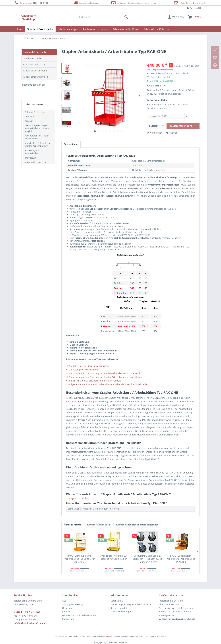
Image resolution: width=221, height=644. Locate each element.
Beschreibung (71, 144)
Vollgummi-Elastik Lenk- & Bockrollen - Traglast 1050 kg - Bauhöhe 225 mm (147, 559)
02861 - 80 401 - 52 (27, 612)
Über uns (29, 116)
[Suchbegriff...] (103, 17)
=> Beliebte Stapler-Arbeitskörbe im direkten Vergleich (94, 381)
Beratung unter (31, 3)
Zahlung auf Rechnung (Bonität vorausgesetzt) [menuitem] (175, 613)
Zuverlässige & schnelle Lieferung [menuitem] (176, 608)
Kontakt (29, 121)
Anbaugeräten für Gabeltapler (82, 402)
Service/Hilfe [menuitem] (195, 8)
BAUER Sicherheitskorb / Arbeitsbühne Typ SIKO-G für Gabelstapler (80, 559)
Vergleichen (155, 133)
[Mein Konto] (176, 17)
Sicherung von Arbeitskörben (32, 152)
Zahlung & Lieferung (35, 112)
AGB (64, 601)
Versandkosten (107, 636)
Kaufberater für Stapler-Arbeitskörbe (37, 137)
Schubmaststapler (33, 58)
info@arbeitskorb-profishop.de (193, 3)
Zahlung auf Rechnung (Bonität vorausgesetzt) (134, 3)
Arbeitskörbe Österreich (36, 77)
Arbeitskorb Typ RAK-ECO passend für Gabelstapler (114, 557)
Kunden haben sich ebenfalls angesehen (137, 525)
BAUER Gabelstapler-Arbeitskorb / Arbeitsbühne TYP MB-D (181, 559)
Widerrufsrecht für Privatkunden (79, 615)
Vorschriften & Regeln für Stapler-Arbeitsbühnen (38, 144)
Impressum (31, 158)
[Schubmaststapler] (68, 29)
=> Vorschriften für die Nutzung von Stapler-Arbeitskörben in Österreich (103, 373)
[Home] (19, 29)
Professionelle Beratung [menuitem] (171, 601)
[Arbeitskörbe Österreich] (157, 29)
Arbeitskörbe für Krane (35, 71)
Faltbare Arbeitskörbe (34, 64)
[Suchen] (126, 17)
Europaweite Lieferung (86, 3)
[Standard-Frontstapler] (40, 29)
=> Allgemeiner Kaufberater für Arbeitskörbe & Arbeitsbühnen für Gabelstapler (107, 384)
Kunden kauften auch (99, 525)
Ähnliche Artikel (72, 525)
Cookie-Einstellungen (121, 612)
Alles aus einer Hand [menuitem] (170, 604)
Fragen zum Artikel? (78, 498)
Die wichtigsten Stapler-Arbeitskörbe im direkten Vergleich (38, 128)
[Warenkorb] (196, 17)
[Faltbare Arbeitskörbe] (96, 29)
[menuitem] (103, 17)
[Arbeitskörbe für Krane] (126, 29)
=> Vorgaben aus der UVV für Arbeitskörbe (88, 366)
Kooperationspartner (35, 162)
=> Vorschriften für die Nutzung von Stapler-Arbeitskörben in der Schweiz (104, 377)
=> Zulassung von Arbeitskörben (83, 370)
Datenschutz (117, 601)
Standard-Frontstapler (35, 52)
